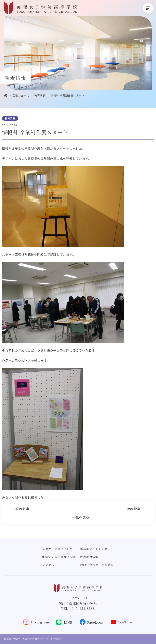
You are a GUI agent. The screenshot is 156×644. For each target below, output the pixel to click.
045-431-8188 (83, 608)
